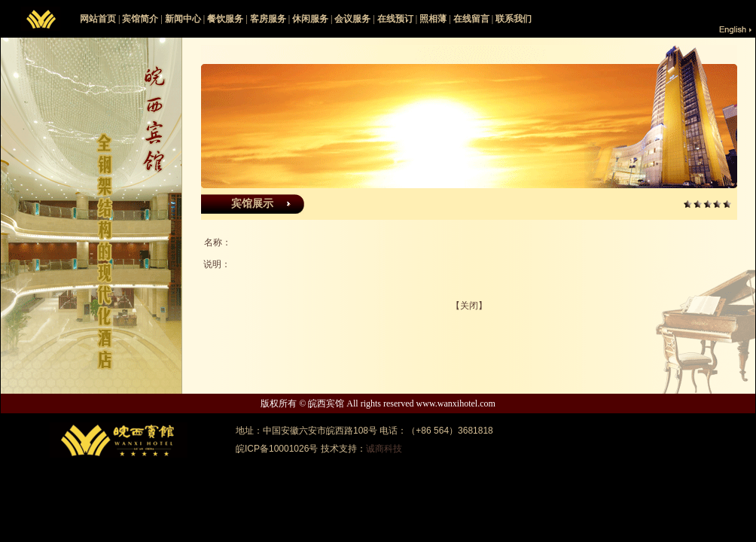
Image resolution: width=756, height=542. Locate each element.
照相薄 (433, 19)
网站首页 (98, 19)
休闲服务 (310, 19)
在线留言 (471, 19)
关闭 (469, 306)
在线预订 (395, 19)
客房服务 (268, 19)
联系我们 (514, 19)
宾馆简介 (140, 19)
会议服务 (352, 19)
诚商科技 (384, 449)
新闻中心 (183, 19)
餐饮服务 (225, 19)
